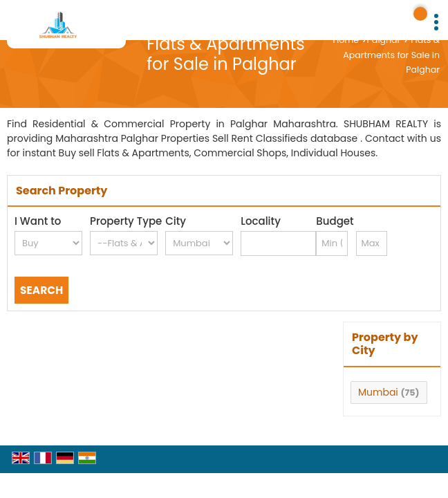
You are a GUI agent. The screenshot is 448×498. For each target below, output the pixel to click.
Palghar (384, 40)
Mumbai (378, 392)
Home (346, 40)
